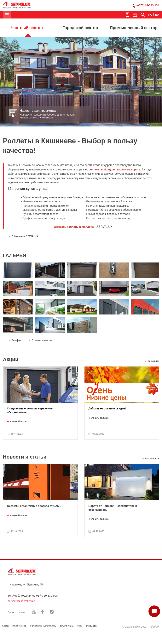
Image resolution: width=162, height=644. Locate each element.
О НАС (5, 626)
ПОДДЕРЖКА (67, 626)
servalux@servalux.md (21, 601)
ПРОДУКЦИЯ (19, 626)
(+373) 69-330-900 (148, 5)
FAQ (79, 626)
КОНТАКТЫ (91, 626)
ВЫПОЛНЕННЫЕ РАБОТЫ (43, 626)
